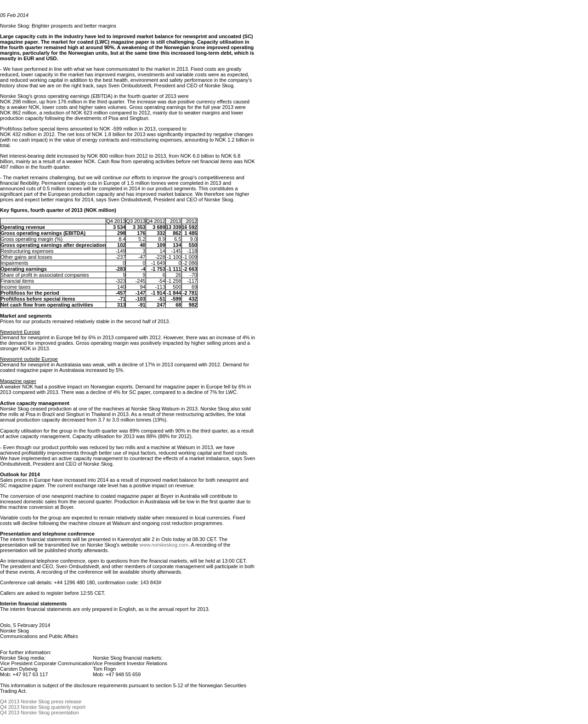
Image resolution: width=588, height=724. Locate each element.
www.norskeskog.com (164, 545)
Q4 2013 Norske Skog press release (41, 701)
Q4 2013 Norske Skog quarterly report (43, 707)
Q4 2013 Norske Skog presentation (40, 713)
